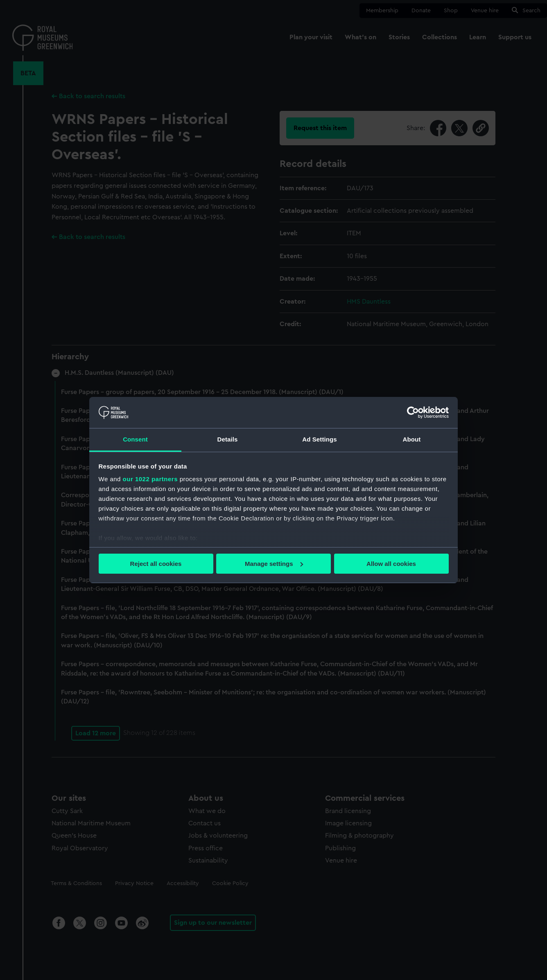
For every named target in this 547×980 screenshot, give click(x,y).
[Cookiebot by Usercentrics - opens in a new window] (413, 412)
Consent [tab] (135, 439)
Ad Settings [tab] (319, 439)
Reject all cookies (156, 564)
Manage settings (274, 564)
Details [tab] (228, 439)
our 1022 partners (150, 479)
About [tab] (412, 439)
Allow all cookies (391, 564)
